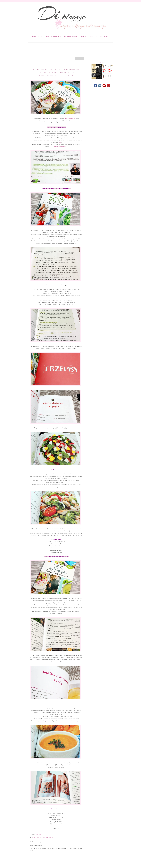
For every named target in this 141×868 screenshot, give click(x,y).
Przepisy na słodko (54, 37)
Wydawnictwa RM (70, 119)
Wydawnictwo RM (48, 838)
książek (51, 140)
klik (60, 142)
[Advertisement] (61, 47)
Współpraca (104, 37)
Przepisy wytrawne (71, 37)
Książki (34, 838)
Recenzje (94, 37)
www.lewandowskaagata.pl (59, 146)
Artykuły (84, 37)
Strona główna (38, 37)
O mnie (70, 40)
